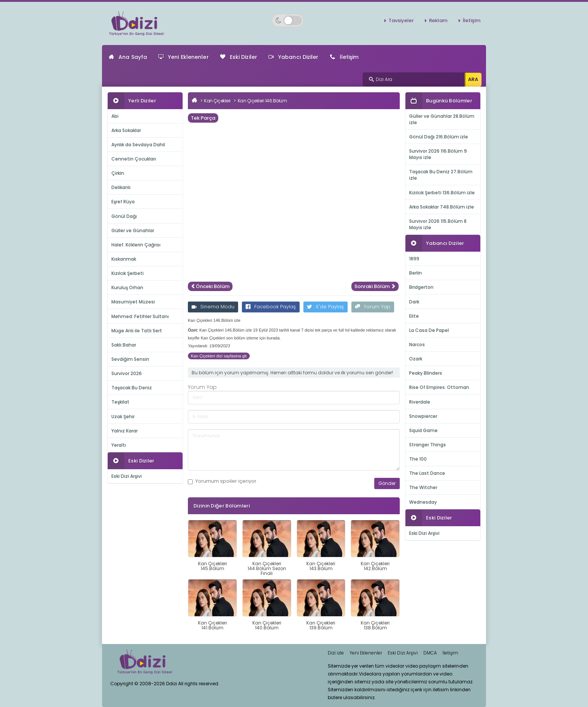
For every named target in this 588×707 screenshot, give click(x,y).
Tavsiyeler (401, 20)
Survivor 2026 (127, 373)
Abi (115, 116)
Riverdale (420, 402)
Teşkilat (120, 402)
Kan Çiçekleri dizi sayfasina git (219, 356)
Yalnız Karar (124, 431)
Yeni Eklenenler (184, 57)
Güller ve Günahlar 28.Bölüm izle (442, 119)
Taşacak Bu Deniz (132, 388)
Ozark (416, 359)
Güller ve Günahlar (133, 230)
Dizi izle (336, 653)
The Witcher (423, 487)
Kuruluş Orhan (127, 287)
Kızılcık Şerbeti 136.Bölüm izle (442, 193)
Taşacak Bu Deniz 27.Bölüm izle (441, 175)
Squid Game (423, 430)
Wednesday (423, 502)
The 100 (418, 459)
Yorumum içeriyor (222, 481)
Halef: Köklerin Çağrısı (136, 245)
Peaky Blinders (426, 373)
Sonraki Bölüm (375, 286)
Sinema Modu (213, 307)
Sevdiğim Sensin (130, 359)
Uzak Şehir (123, 417)
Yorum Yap (373, 307)
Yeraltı (119, 445)
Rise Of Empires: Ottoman (439, 387)
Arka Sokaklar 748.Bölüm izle (442, 207)
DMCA (430, 653)
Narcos (417, 344)
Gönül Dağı (124, 216)
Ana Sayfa (128, 57)
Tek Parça (203, 118)
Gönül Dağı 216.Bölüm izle (439, 137)
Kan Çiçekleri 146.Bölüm (262, 101)
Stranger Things (427, 445)
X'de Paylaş (325, 307)
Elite (414, 316)
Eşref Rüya (123, 202)
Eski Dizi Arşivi (127, 476)
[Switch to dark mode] (288, 20)
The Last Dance (427, 473)
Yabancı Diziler (294, 57)
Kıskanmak (124, 259)
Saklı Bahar (124, 345)
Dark (414, 302)
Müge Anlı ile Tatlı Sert (137, 331)
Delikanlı (121, 187)
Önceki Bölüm (210, 286)
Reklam (438, 20)
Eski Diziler (239, 57)
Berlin (415, 273)
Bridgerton (421, 287)
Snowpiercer (423, 416)
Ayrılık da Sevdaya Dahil (138, 145)
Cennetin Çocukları (134, 159)
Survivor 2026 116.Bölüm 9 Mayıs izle (438, 154)
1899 (414, 259)
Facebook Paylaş (271, 307)
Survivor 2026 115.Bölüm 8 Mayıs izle (438, 224)
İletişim (472, 20)
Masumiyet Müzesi (133, 302)
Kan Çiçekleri (217, 101)
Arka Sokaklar (126, 130)
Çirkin (118, 173)
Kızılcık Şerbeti (127, 273)
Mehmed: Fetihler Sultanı (140, 316)
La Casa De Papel (429, 330)
